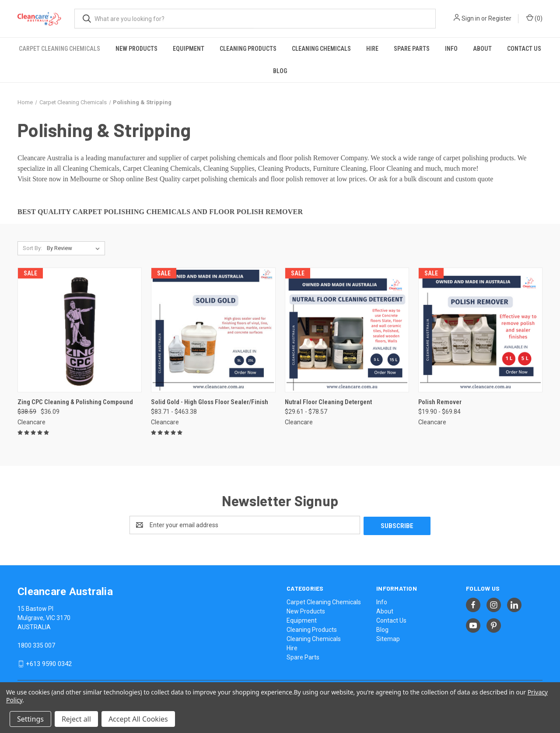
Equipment (189, 49)
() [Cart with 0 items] (534, 18)
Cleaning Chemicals (321, 49)
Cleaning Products (248, 49)
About (482, 49)
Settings (30, 719)
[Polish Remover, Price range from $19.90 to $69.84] (480, 330)
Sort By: (32, 248)
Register (500, 18)
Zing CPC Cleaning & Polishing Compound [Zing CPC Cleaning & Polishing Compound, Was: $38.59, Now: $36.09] (75, 402)
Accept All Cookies (138, 719)
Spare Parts (412, 49)
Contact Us (524, 49)
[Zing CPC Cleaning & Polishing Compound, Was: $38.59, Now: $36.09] (80, 330)
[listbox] (75, 248)
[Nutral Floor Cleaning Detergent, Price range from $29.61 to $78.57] (347, 330)
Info (451, 49)
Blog (280, 71)
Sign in (471, 18)
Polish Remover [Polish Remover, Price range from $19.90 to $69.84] (440, 402)
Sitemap (388, 638)
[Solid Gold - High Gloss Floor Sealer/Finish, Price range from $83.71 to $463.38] (213, 330)
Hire (372, 49)
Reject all (76, 719)
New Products (136, 49)
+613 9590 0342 (49, 663)
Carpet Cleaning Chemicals (59, 49)
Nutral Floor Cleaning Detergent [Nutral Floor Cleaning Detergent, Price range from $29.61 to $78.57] (328, 402)
